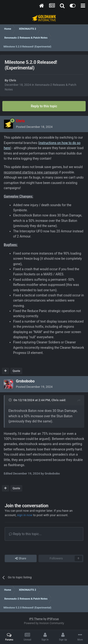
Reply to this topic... (25, 534)
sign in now (25, 515)
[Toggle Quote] (11, 400)
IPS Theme (36, 619)
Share (21, 558)
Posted (34, 127)
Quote (16, 371)
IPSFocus (53, 619)
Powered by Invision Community (44, 623)
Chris (13, 80)
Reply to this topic (44, 106)
